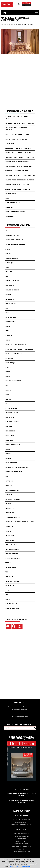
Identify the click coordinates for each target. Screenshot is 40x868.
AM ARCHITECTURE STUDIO (14, 240)
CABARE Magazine (22, 822)
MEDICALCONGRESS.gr (13, 445)
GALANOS (9, 336)
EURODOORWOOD (11, 322)
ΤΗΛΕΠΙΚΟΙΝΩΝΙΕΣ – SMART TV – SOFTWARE (20, 157)
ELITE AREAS (10, 299)
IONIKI (7, 395)
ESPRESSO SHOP (11, 317)
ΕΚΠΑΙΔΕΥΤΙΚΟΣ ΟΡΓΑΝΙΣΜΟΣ (15, 212)
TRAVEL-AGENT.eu (11, 545)
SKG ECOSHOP (10, 508)
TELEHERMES (10, 540)
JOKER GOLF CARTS (12, 413)
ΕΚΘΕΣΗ (8, 198)
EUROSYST (9, 326)
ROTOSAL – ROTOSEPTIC (13, 499)
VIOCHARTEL (10, 577)
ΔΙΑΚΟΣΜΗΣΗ (10, 144)
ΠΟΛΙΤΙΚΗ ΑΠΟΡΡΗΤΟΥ (20, 717)
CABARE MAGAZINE (12, 258)
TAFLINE (8, 531)
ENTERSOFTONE (11, 304)
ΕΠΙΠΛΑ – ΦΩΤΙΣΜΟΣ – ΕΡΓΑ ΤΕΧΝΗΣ (17, 135)
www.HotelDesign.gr (22, 834)
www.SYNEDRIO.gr (22, 844)
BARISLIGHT (9, 254)
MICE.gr (8, 449)
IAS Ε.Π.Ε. (9, 372)
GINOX (8, 340)
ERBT (7, 308)
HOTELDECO (9, 358)
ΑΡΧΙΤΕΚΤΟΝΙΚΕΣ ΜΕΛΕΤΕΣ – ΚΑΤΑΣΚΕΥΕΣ (19, 166)
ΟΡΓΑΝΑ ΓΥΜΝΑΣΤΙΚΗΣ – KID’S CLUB (17, 185)
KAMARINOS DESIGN (12, 422)
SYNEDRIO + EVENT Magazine (22, 825)
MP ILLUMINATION (11, 463)
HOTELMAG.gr (10, 363)
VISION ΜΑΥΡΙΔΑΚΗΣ (12, 581)
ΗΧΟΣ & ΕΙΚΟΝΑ (10, 207)
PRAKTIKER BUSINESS (12, 490)
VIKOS (7, 572)
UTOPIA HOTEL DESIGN (13, 558)
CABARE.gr (9, 263)
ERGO (7, 313)
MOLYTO (8, 458)
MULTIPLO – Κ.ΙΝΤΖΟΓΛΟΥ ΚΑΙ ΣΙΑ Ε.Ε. (18, 467)
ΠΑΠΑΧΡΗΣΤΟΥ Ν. (11, 604)
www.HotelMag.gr (22, 836)
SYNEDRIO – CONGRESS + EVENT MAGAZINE (19, 522)
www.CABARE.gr (22, 841)
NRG (7, 477)
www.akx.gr (22, 839)
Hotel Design (28, 24)
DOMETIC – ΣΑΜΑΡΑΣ (12, 281)
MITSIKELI (9, 454)
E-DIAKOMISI (10, 285)
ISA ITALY (8, 399)
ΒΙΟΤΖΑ (8, 595)
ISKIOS (8, 404)
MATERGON (9, 440)
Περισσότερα (15, 866)
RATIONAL (9, 495)
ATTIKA (8, 249)
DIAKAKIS (9, 272)
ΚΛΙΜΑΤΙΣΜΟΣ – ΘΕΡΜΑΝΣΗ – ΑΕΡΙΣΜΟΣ (19, 153)
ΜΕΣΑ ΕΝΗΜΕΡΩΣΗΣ (12, 194)
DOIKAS (8, 276)
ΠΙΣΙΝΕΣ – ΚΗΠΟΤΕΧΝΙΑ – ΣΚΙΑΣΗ (16, 139)
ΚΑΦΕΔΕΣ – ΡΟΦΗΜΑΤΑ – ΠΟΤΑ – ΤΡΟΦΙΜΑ (20, 123)
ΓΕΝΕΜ (8, 599)
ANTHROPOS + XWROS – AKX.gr (16, 245)
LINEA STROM (10, 436)
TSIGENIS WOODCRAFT (13, 549)
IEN (7, 386)
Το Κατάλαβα (26, 866)
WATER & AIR (10, 586)
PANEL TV (9, 486)
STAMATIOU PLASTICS (13, 517)
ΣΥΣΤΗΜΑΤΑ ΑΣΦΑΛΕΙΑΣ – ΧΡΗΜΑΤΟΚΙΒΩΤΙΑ (20, 175)
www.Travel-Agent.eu (22, 852)
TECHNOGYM (10, 536)
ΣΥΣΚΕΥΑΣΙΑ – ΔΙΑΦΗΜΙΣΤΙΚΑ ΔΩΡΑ (17, 171)
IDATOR (8, 376)
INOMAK (8, 390)
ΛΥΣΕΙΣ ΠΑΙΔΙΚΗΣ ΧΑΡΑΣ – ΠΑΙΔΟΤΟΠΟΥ (18, 189)
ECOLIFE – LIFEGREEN (12, 290)
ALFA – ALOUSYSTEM (12, 235)
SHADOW (8, 504)
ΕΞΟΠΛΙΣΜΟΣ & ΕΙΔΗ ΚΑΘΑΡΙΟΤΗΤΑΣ (17, 162)
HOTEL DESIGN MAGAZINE (14, 354)
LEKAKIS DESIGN (11, 431)
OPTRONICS (9, 481)
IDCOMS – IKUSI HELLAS (13, 381)
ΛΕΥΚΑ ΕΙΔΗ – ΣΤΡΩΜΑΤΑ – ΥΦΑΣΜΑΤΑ (18, 148)
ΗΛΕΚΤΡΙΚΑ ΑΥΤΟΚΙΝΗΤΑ (13, 203)
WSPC (7, 590)
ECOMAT (8, 295)
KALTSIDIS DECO (11, 417)
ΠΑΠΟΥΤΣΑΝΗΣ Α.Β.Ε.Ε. (13, 608)
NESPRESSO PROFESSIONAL (14, 472)
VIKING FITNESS (11, 567)
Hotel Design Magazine (22, 820)
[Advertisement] (20, 82)
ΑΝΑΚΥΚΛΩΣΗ (10, 216)
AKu (7, 231)
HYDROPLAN (9, 367)
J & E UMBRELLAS (11, 408)
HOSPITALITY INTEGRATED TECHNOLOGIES (19, 349)
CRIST (8, 267)
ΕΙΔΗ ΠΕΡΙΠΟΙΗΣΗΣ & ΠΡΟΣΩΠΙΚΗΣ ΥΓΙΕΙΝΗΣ (20, 180)
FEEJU (7, 331)
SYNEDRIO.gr (9, 527)
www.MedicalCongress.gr (22, 846)
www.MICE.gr (22, 849)
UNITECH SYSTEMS (12, 554)
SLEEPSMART (10, 513)
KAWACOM (9, 426)
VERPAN (8, 563)
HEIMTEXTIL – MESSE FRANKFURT (16, 345)
